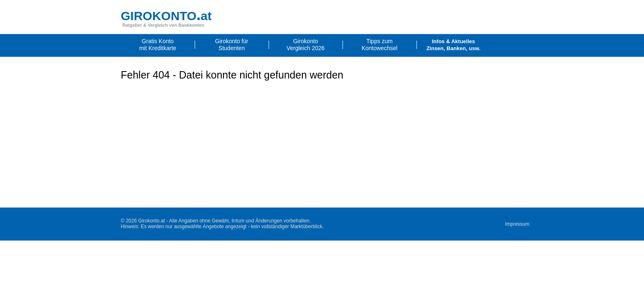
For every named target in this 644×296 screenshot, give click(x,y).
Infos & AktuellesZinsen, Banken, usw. (453, 45)
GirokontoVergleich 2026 (306, 45)
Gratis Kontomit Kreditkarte (158, 45)
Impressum (517, 224)
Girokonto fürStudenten (232, 45)
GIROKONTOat (166, 16)
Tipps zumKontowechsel (379, 45)
